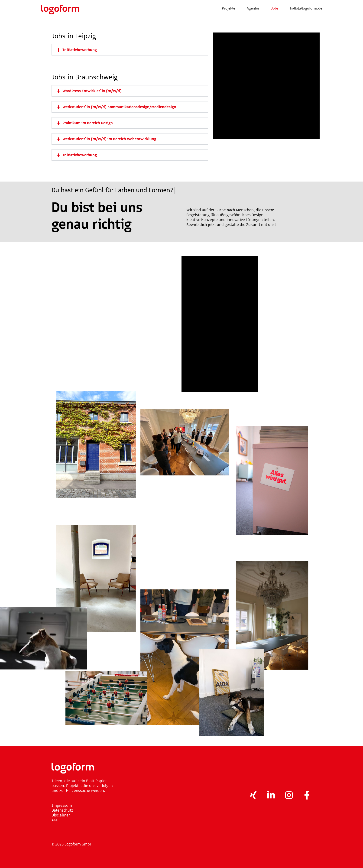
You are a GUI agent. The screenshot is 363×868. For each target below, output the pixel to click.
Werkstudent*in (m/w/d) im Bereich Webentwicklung (109, 139)
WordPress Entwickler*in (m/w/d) (92, 91)
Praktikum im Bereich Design (88, 123)
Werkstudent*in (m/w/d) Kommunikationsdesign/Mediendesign (119, 107)
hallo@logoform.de (306, 8)
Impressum (62, 805)
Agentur (253, 8)
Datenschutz (62, 810)
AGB (55, 820)
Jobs (275, 8)
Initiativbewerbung (80, 50)
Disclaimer (61, 815)
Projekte (228, 8)
